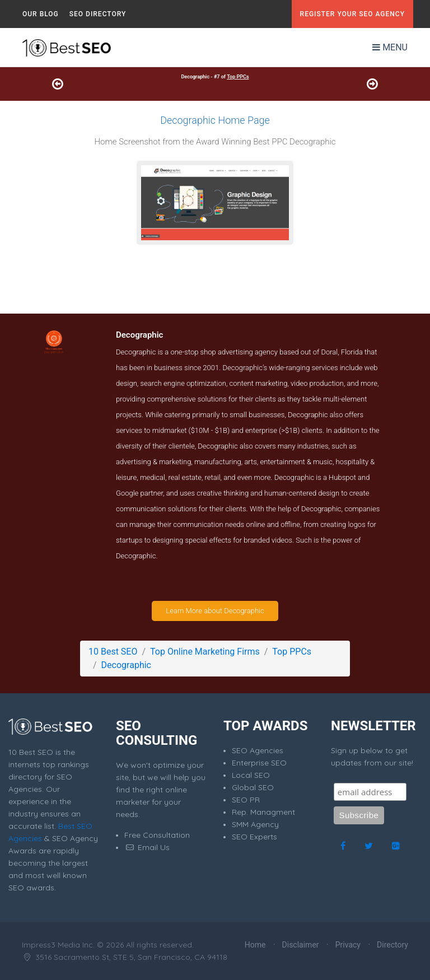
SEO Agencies (258, 750)
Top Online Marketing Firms (205, 652)
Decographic (126, 665)
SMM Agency (255, 824)
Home (255, 945)
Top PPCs (238, 77)
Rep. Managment (263, 812)
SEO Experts (254, 837)
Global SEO (253, 787)
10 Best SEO (113, 652)
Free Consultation (157, 835)
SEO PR (246, 800)
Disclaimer (301, 945)
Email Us (147, 847)
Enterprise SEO (259, 763)
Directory (392, 945)
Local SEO (251, 775)
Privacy (348, 945)
